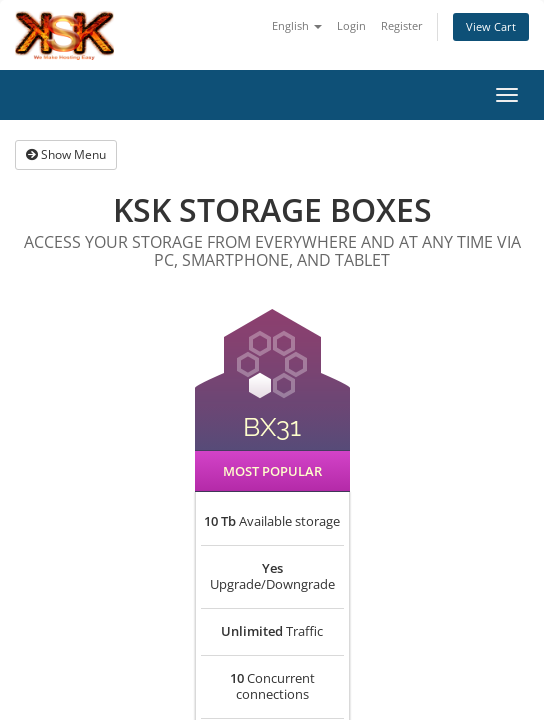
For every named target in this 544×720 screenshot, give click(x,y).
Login (351, 25)
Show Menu (66, 154)
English (297, 25)
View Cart (491, 26)
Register (402, 25)
